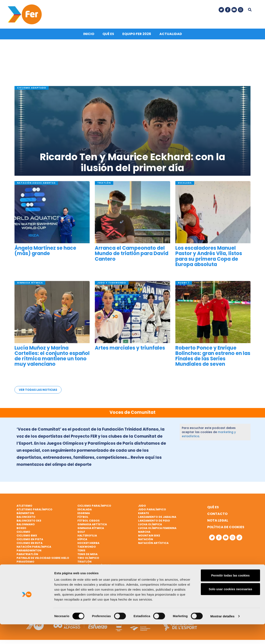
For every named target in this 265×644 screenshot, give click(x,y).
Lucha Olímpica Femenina (157, 528)
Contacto (217, 514)
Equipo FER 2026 (137, 36)
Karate (143, 513)
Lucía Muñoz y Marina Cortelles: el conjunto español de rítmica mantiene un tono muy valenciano (52, 358)
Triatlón (84, 562)
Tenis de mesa (87, 554)
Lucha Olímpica (150, 524)
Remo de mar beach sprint (36, 569)
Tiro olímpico (88, 558)
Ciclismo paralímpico (94, 506)
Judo (142, 506)
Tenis (81, 550)
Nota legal (218, 520)
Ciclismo (23, 532)
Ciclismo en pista (30, 539)
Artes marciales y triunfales (130, 349)
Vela (81, 569)
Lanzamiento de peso (154, 521)
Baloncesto (26, 517)
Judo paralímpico (152, 509)
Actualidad (171, 36)
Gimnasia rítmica (91, 528)
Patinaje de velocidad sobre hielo (43, 558)
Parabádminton (29, 550)
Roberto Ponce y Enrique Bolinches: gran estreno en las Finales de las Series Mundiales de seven (213, 358)
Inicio (89, 36)
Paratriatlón (27, 554)
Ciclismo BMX (27, 536)
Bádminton (25, 513)
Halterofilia (87, 536)
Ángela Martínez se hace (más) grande (45, 252)
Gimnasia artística (92, 524)
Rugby (21, 577)
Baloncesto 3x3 (29, 521)
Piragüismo (25, 562)
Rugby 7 (22, 580)
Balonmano (26, 524)
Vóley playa (86, 580)
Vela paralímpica (91, 577)
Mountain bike (149, 536)
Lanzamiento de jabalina (157, 517)
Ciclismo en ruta (30, 543)
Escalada (85, 509)
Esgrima (84, 513)
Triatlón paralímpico (95, 565)
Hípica (82, 539)
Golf (81, 532)
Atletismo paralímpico (34, 509)
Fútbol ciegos (89, 521)
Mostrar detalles (222, 636)
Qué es (108, 36)
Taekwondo (87, 547)
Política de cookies (226, 527)
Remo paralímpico (31, 573)
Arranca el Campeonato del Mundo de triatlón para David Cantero (132, 255)
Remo (21, 565)
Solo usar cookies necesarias (230, 609)
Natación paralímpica (34, 547)
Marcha (144, 532)
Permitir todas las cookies (230, 595)
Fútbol (83, 517)
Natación (146, 539)
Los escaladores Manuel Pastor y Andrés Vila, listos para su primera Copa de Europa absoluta (209, 258)
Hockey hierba (88, 543)
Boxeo (21, 528)
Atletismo (24, 506)
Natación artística (153, 543)
